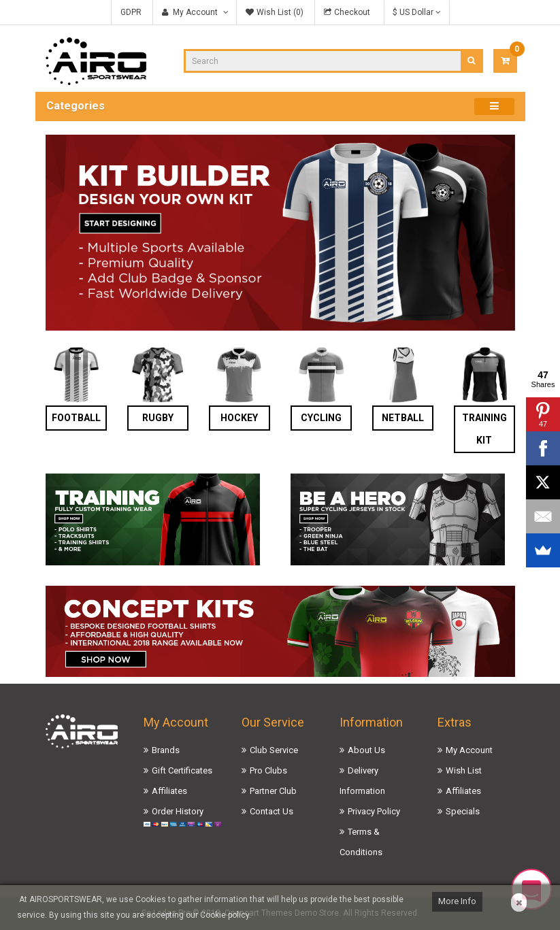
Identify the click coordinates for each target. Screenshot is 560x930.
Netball (403, 418)
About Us (366, 750)
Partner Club (273, 791)
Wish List (464, 770)
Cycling (321, 418)
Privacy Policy (374, 811)
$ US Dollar (417, 12)
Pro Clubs (268, 770)
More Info (457, 901)
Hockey (239, 418)
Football (76, 418)
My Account (469, 750)
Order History (178, 811)
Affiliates (169, 791)
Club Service (274, 750)
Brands (166, 750)
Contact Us (271, 811)
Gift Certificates (182, 770)
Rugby (158, 418)
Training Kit (484, 429)
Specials (463, 811)
